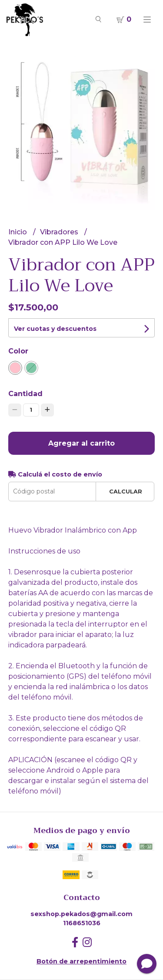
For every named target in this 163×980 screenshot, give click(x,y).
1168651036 (82, 923)
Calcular (126, 492)
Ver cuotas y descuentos (55, 329)
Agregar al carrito (81, 443)
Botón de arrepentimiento (81, 961)
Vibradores (60, 232)
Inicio (18, 232)
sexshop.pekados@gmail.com (81, 914)
